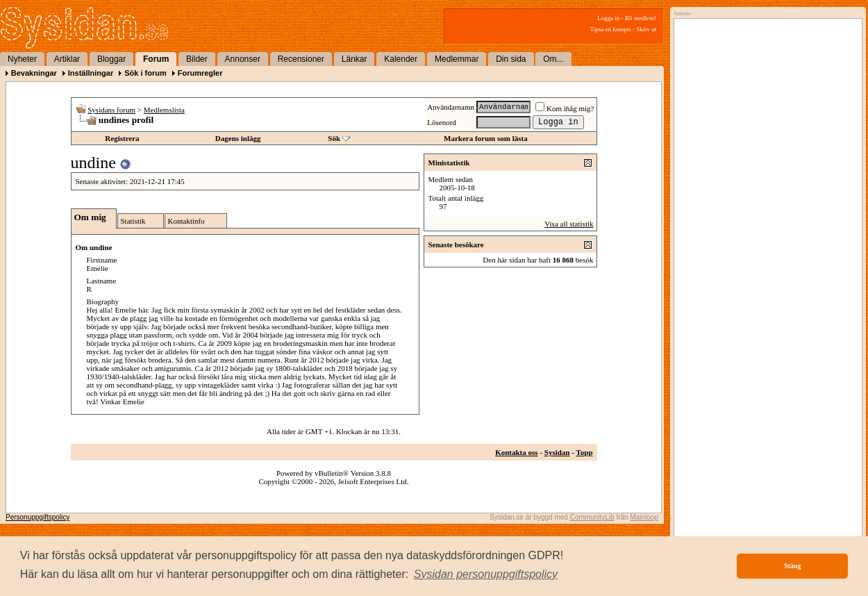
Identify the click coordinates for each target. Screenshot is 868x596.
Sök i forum (145, 73)
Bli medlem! (641, 18)
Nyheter (22, 59)
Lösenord (442, 122)
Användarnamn (451, 107)
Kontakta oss (516, 452)
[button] (486, 574)
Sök (334, 138)
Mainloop (644, 517)
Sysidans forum (111, 110)
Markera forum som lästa (486, 138)
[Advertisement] (765, 165)
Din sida (511, 59)
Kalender (401, 59)
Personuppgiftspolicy (37, 517)
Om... (553, 59)
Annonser (243, 59)
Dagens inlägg (238, 138)
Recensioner (301, 59)
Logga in (608, 18)
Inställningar (91, 73)
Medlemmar (457, 59)
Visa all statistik (569, 224)
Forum (156, 59)
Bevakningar (34, 73)
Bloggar (111, 59)
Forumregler (200, 73)
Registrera (122, 138)
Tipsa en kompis (611, 29)
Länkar (354, 59)
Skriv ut (646, 29)
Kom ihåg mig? (565, 108)
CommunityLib (592, 517)
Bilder (197, 59)
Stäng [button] (792, 566)
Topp (584, 452)
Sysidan (557, 452)
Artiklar (67, 59)
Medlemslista (164, 110)
